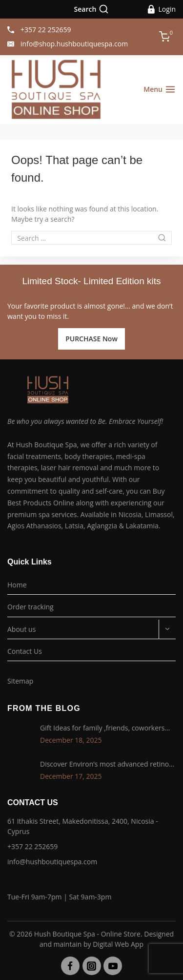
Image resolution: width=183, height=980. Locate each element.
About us (21, 629)
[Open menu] (160, 89)
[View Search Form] (92, 9)
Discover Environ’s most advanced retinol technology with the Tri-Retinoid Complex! (106, 765)
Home (17, 585)
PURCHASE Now (91, 339)
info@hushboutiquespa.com (52, 862)
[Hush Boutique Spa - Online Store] (56, 90)
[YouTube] (113, 966)
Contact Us (25, 651)
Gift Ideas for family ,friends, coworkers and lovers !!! (102, 729)
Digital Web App (118, 944)
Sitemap (20, 681)
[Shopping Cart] (167, 37)
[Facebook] (70, 966)
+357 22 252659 (32, 846)
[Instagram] (92, 966)
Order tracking (30, 607)
